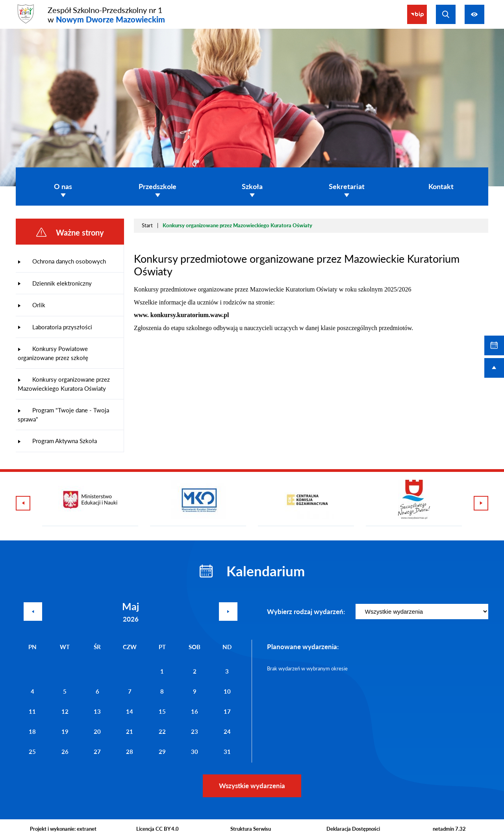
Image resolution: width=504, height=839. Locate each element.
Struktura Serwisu (251, 829)
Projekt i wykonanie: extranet (63, 829)
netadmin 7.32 (449, 829)
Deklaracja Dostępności (353, 829)
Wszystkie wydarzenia (252, 786)
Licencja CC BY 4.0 (157, 829)
